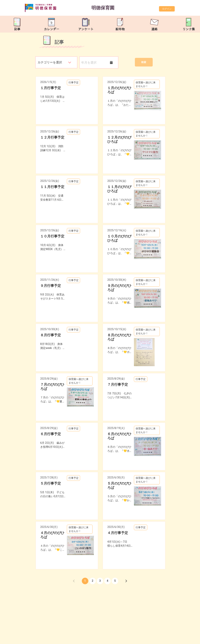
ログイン (167, 9)
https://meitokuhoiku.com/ (59, 640)
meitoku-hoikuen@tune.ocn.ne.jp (66, 635)
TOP (189, 638)
